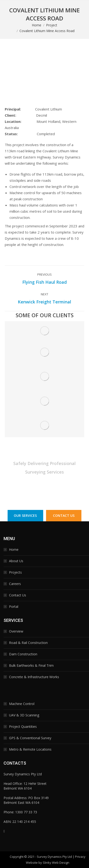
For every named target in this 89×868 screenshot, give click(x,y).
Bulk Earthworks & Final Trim (31, 665)
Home (14, 549)
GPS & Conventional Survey (30, 738)
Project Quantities (23, 727)
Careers (15, 584)
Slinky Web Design (56, 863)
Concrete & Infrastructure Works (34, 677)
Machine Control (22, 704)
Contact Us (18, 595)
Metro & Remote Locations (30, 749)
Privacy (80, 857)
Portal (14, 607)
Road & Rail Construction (28, 643)
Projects (15, 572)
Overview (16, 631)
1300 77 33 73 (62, 492)
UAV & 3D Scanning (24, 715)
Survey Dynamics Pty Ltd (54, 857)
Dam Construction (23, 654)
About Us (16, 561)
